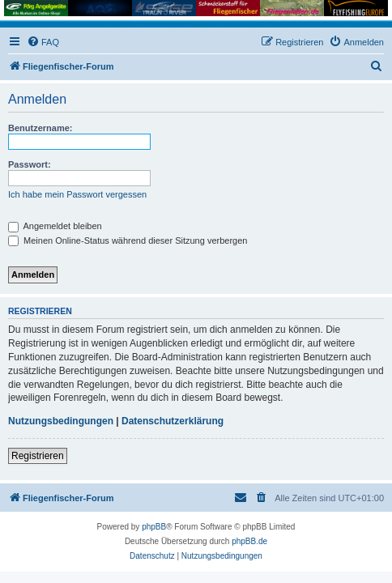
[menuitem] (43, 42)
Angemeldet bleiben (55, 226)
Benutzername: (40, 128)
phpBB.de (249, 541)
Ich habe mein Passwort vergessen (77, 194)
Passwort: (30, 164)
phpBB (154, 527)
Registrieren (38, 456)
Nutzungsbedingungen (61, 421)
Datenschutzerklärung (173, 421)
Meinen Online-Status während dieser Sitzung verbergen (128, 240)
